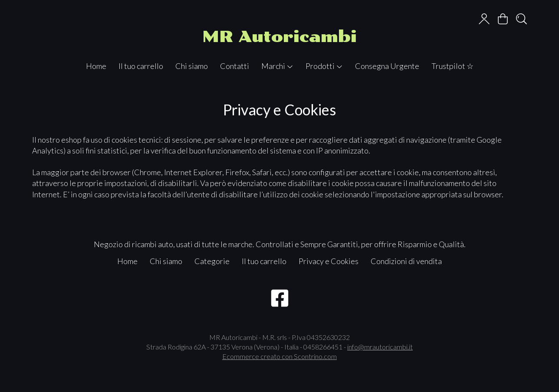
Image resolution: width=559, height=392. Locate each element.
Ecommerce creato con (279, 356)
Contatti (235, 66)
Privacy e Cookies (329, 261)
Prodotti (324, 66)
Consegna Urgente (387, 66)
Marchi (277, 66)
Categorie (212, 261)
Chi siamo (192, 66)
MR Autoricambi (279, 37)
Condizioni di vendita (406, 261)
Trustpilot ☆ (452, 66)
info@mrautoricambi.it (380, 347)
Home (96, 66)
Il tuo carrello (141, 66)
